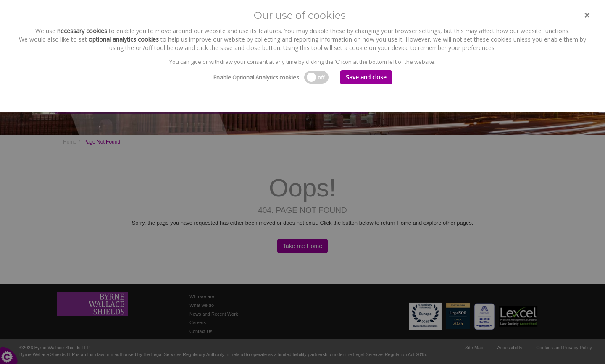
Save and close (366, 77)
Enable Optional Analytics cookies (256, 77)
